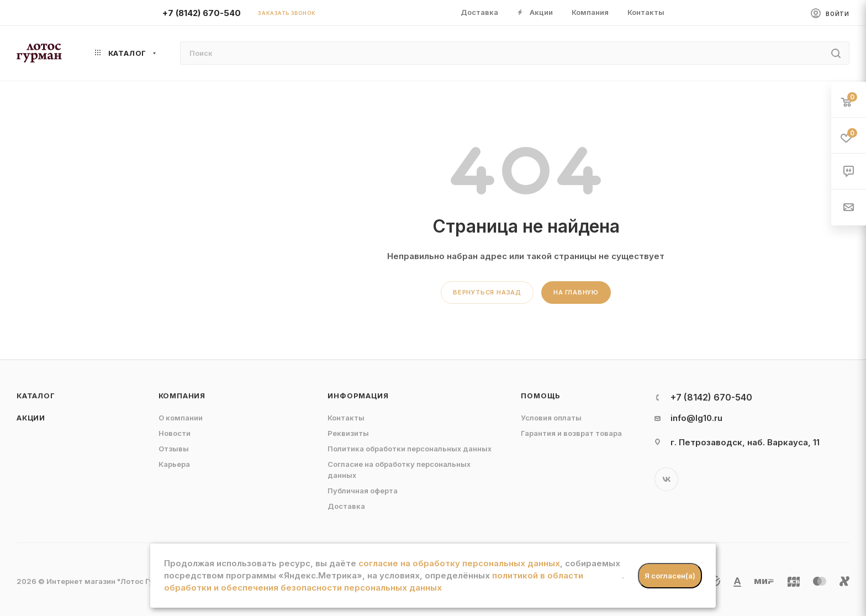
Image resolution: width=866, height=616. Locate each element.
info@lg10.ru (696, 418)
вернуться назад (487, 292)
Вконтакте (666, 479)
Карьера (174, 464)
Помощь (541, 396)
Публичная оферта (363, 491)
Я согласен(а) (670, 576)
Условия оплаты (551, 418)
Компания (182, 396)
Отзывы (174, 449)
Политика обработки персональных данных (410, 449)
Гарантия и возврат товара (571, 433)
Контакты (346, 418)
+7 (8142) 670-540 (202, 13)
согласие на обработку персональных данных (459, 563)
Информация (358, 396)
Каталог (36, 396)
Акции (31, 418)
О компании (181, 418)
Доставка (346, 506)
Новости (175, 433)
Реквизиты (348, 433)
